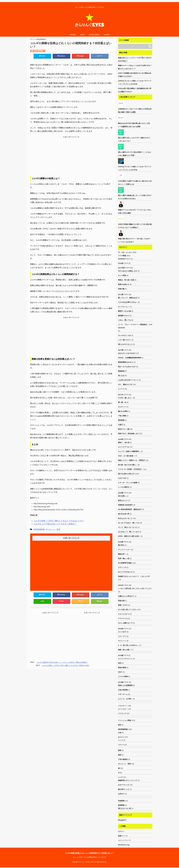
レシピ (120, 777)
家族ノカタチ (123, 605)
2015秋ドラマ (123, 629)
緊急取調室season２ (126, 362)
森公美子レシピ (124, 789)
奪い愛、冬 (122, 402)
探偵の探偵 (122, 668)
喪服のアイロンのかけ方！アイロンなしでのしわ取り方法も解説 (135, 211)
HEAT (120, 672)
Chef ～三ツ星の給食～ (126, 456)
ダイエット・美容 (53, 530)
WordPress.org (124, 845)
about (82, 34)
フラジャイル (123, 618)
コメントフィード (124, 841)
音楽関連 (121, 801)
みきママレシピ (124, 785)
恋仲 (120, 663)
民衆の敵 (121, 289)
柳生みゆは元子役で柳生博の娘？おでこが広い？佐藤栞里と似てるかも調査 (134, 125)
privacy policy (94, 34)
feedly (100, 602)
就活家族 (121, 420)
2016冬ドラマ (123, 585)
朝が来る (121, 545)
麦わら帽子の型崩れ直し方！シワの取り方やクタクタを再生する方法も (135, 197)
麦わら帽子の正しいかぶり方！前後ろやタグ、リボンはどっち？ (135, 139)
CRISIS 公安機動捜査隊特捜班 (130, 358)
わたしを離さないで (125, 623)
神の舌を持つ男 (124, 514)
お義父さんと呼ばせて (126, 596)
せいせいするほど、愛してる (128, 523)
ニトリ (120, 740)
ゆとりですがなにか (125, 572)
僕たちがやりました (125, 344)
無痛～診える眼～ (124, 650)
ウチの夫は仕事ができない (128, 302)
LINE (42, 602)
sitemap (73, 34)
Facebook (61, 56)
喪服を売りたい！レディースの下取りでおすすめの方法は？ (135, 59)
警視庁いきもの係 (124, 311)
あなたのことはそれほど (127, 353)
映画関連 (121, 805)
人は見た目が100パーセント (128, 380)
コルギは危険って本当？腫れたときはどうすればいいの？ (57, 521)
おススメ (121, 737)
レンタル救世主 (124, 487)
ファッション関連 (124, 720)
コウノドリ (122, 636)
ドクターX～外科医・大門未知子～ (131, 469)
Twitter (42, 56)
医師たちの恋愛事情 (125, 685)
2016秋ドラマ (123, 439)
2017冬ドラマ (123, 395)
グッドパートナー (124, 550)
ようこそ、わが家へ (125, 699)
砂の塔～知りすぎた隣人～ (128, 465)
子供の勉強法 (123, 759)
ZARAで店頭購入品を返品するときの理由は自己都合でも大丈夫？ (135, 75)
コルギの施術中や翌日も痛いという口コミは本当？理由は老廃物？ (62, 663)
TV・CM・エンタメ (125, 252)
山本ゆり (121, 794)
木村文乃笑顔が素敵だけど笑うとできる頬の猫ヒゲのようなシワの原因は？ (135, 226)
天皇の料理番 (123, 690)
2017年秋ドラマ (124, 268)
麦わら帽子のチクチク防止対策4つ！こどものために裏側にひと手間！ (134, 154)
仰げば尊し (122, 496)
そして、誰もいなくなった (128, 527)
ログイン (121, 832)
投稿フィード (123, 836)
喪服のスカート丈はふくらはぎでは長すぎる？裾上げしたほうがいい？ (135, 67)
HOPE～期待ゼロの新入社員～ (129, 536)
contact (107, 34)
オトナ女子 (122, 632)
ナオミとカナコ (124, 614)
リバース (121, 389)
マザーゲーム (123, 694)
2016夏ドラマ (123, 493)
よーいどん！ (123, 709)
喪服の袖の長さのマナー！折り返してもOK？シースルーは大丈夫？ (134, 240)
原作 (120, 725)
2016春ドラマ (123, 542)
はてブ (100, 56)
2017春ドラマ (123, 350)
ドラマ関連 (122, 256)
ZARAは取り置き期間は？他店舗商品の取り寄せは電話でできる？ (135, 90)
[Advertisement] (71, 157)
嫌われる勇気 (123, 411)
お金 (120, 733)
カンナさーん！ (124, 307)
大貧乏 (120, 425)
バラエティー (123, 706)
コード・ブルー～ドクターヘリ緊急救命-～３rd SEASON (135, 326)
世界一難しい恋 (124, 558)
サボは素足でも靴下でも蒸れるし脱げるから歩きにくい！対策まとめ (135, 183)
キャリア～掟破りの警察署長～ (129, 451)
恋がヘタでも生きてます (127, 367)
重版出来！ (122, 554)
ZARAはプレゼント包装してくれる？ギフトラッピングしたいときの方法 (135, 82)
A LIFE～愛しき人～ (125, 398)
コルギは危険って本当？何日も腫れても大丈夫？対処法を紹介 (66, 666)
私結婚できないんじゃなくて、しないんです (134, 576)
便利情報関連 (39, 530)
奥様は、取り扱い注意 (126, 280)
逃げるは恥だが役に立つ (127, 474)
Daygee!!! (122, 820)
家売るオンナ (123, 500)
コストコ (121, 745)
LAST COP (122, 478)
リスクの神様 (123, 676)
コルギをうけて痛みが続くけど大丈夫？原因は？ (54, 524)
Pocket (62, 602)
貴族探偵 (121, 371)
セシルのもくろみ (124, 335)
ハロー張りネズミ (124, 340)
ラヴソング (122, 567)
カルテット (122, 407)
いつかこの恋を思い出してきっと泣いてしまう (135, 588)
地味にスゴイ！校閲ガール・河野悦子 (132, 460)
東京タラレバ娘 (124, 429)
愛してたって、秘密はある (128, 298)
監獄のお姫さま (124, 284)
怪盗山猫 (121, 601)
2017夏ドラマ (123, 295)
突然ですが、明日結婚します (128, 434)
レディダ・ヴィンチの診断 (128, 483)
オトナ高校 (122, 275)
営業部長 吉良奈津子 (125, 505)
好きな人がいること (125, 518)
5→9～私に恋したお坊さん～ (129, 645)
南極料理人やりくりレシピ (128, 780)
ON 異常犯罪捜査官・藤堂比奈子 (130, 509)
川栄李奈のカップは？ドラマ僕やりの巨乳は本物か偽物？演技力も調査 (135, 111)
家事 (120, 750)
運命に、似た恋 (124, 442)
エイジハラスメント (125, 659)
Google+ (81, 56)
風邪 (120, 755)
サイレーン (122, 641)
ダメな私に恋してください (128, 610)
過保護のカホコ (124, 316)
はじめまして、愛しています (128, 532)
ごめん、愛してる (124, 320)
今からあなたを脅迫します (128, 271)
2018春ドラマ (123, 263)
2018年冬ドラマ (124, 259)
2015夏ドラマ (123, 655)
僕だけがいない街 (124, 808)
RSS (81, 602)
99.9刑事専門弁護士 (125, 563)
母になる (121, 376)
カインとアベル (124, 447)
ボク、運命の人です (125, 384)
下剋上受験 (122, 416)
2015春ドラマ (123, 682)
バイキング (122, 713)
